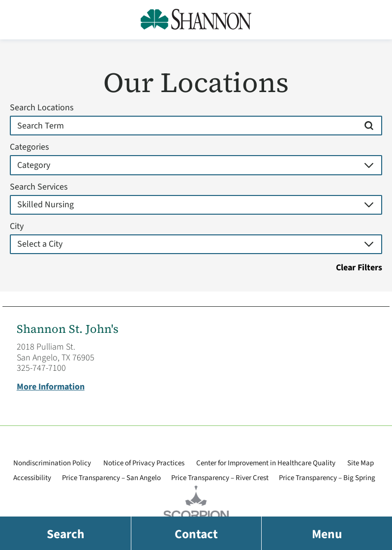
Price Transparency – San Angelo (111, 478)
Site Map (361, 463)
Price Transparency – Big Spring (327, 478)
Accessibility (32, 478)
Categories (30, 147)
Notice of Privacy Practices (144, 463)
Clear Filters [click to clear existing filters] (359, 268)
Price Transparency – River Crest (220, 478)
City (17, 226)
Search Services (39, 187)
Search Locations (42, 108)
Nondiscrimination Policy (52, 463)
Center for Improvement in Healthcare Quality (266, 463)
